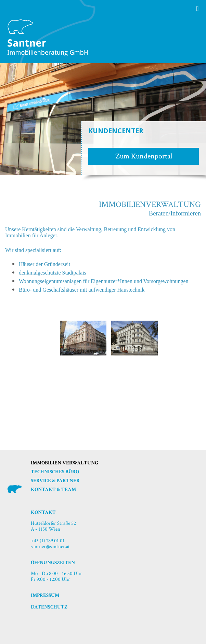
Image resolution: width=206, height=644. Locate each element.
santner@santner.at (50, 547)
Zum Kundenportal (144, 156)
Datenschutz (49, 607)
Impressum (45, 595)
